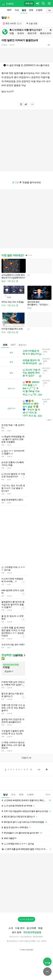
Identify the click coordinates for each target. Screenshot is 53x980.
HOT (9, 10)
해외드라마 (46, 33)
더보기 (26, 758)
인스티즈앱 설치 (27, 919)
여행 (12, 33)
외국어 (21, 33)
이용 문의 (20, 928)
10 (31, 770)
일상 (24, 10)
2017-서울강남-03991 (28, 941)
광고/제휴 (31, 928)
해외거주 (32, 33)
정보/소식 (23, 345)
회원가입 (29, 3)
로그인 (15, 182)
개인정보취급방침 (32, 932)
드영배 (39, 10)
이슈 (17, 10)
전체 (5, 345)
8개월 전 (4, 45)
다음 (39, 770)
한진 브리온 (12, 23)
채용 (40, 928)
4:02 (48, 795)
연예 (31, 10)
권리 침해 (17, 932)
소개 (11, 928)
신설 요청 (32, 23)
